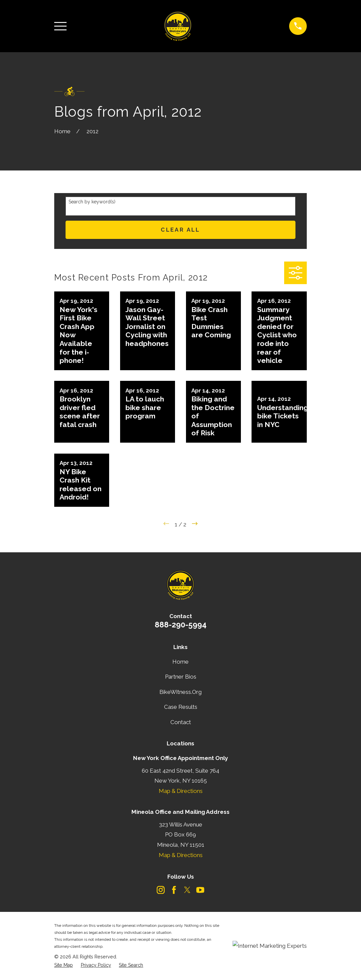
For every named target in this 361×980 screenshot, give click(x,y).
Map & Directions (181, 791)
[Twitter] (187, 890)
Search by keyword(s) (92, 202)
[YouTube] (200, 890)
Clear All (180, 230)
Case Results (181, 707)
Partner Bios (181, 677)
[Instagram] (161, 890)
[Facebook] (174, 890)
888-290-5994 (181, 625)
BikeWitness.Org (180, 692)
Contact (181, 722)
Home (180, 662)
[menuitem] (64, 965)
